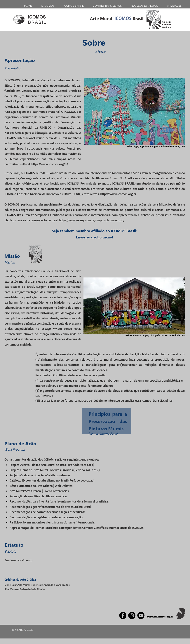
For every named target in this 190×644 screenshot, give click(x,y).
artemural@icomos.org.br (160, 617)
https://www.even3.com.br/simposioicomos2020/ (92, 221)
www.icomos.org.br (123, 194)
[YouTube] (141, 615)
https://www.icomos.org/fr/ (50, 165)
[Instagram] (132, 615)
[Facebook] (123, 615)
